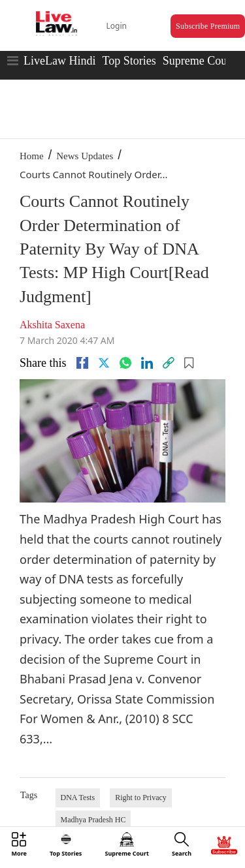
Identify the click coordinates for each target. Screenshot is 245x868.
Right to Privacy (141, 798)
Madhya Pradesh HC (93, 820)
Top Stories (129, 61)
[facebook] (82, 363)
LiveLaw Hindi (59, 61)
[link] (169, 363)
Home (32, 156)
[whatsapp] (125, 363)
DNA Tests (78, 798)
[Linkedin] (147, 363)
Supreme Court (199, 61)
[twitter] (104, 363)
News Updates (85, 156)
